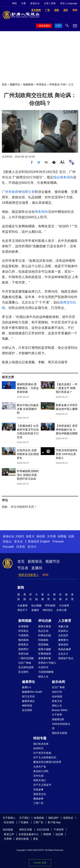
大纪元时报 (43, 830)
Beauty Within (60, 710)
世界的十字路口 (47, 663)
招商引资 (28, 192)
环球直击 (41, 84)
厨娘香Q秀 (58, 719)
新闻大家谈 (45, 626)
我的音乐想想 (60, 733)
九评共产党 (40, 767)
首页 (4, 84)
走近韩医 (27, 710)
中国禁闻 (23, 635)
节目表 (23, 568)
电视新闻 (28, 84)
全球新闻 (23, 626)
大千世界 (57, 715)
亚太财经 (23, 672)
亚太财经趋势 (26, 667)
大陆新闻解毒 (46, 672)
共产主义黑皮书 (42, 785)
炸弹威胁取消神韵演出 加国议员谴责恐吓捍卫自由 (28, 475)
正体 (46, 3)
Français (58, 541)
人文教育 (65, 621)
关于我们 (24, 818)
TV (59, 26)
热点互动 (43, 631)
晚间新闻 (23, 640)
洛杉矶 (41, 536)
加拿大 (30, 536)
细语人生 (43, 677)
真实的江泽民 (41, 771)
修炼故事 (38, 799)
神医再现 (27, 706)
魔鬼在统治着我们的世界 (47, 762)
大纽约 (20, 536)
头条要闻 (22, 605)
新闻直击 (23, 644)
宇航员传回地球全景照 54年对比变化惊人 (67, 454)
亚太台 (18, 541)
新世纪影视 (22, 839)
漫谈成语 (63, 644)
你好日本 (57, 692)
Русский (8, 547)
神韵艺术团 (26, 830)
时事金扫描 (45, 635)
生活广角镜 (58, 687)
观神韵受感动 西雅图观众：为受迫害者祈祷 (28, 388)
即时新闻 (50, 605)
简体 (53, 3)
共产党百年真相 (42, 753)
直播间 (37, 568)
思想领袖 (43, 644)
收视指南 (39, 818)
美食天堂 (57, 701)
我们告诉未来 (41, 744)
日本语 (21, 547)
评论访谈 (45, 621)
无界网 (8, 839)
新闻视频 (25, 621)
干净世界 (59, 830)
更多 (36, 839)
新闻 (21, 588)
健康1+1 (27, 687)
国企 (57, 177)
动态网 (59, 834)
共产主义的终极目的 (45, 757)
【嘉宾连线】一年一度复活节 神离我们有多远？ (67, 388)
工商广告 (38, 803)
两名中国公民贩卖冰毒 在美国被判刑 (28, 409)
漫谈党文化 (40, 794)
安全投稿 (9, 822)
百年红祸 (38, 776)
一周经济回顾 (26, 658)
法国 (71, 536)
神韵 (14, 3)
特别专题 (40, 738)
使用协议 (68, 818)
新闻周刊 (23, 649)
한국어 (32, 547)
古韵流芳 (63, 635)
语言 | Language (69, 3)
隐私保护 (54, 818)
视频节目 (15, 84)
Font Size (62, 162)
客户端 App (54, 822)
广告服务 (24, 822)
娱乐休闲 (58, 682)
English (45, 541)
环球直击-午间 (57, 84)
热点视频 (36, 605)
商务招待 (66, 177)
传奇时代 (38, 748)
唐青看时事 (45, 658)
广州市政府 (10, 192)
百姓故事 (38, 790)
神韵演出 (48, 610)
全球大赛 (62, 610)
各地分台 (35, 3)
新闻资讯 (35, 561)
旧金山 (7, 541)
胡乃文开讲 (28, 697)
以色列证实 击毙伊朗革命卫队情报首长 (28, 454)
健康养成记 (28, 701)
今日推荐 (64, 605)
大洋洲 (51, 536)
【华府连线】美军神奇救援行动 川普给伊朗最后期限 (67, 430)
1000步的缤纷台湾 (61, 726)
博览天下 (22, 610)
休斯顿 (62, 536)
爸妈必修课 (64, 649)
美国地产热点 (66, 658)
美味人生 (57, 706)
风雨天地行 (40, 780)
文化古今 (63, 654)
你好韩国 (57, 697)
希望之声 (9, 834)
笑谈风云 (63, 631)
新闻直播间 (45, 26)
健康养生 (28, 682)
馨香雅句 (63, 640)
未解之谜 (63, 626)
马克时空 (43, 667)
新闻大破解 (45, 649)
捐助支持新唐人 (29, 575)
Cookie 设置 (40, 863)
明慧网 (47, 834)
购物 (45, 575)
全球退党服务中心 (29, 834)
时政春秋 (43, 640)
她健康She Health (32, 692)
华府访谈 (23, 654)
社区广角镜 (25, 663)
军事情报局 (45, 654)
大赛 (23, 3)
